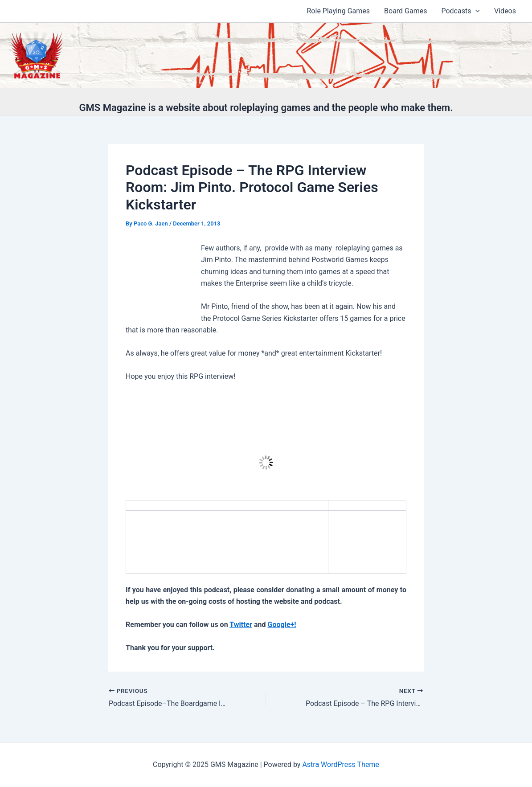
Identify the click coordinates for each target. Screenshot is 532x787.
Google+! (282, 625)
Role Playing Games (339, 11)
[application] (475, 11)
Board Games (405, 11)
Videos (505, 11)
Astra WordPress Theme (340, 764)
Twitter (241, 625)
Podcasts (460, 11)
